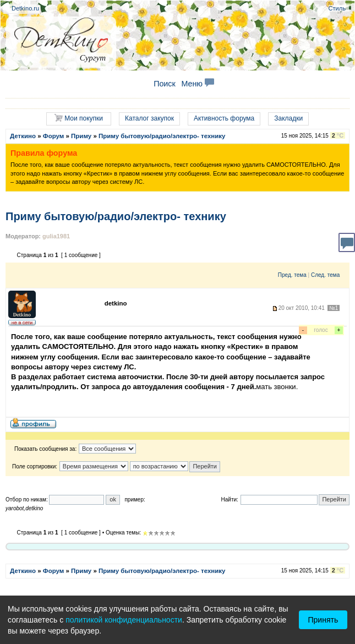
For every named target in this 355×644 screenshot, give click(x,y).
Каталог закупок (149, 118)
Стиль (337, 8)
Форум (53, 136)
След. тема (325, 275)
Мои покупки (79, 118)
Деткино (23, 136)
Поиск (165, 84)
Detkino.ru (25, 8)
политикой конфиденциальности (124, 620)
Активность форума (224, 118)
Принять (323, 620)
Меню (198, 84)
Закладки (288, 118)
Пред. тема (292, 275)
